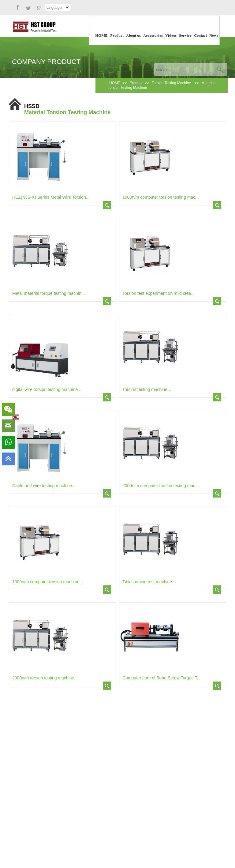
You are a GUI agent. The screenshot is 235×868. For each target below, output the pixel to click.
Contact (200, 36)
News (214, 36)
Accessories (153, 36)
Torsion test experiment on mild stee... (159, 293)
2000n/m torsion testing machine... (45, 678)
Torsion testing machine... (147, 389)
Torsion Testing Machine (172, 83)
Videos (171, 36)
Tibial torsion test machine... (149, 582)
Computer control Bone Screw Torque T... (162, 678)
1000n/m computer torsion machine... (48, 582)
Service (185, 36)
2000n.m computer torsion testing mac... (161, 486)
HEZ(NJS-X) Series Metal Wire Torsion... (51, 197)
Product (117, 36)
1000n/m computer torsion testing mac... (161, 197)
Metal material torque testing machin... (48, 293)
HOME (101, 36)
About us (133, 36)
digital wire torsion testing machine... (47, 389)
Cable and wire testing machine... (44, 486)
